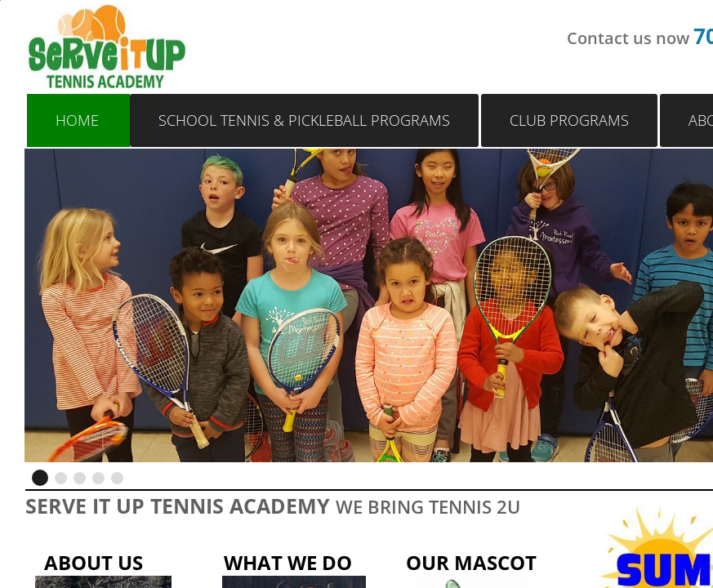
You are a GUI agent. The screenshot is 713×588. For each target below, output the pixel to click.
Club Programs (569, 120)
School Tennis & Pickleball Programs (304, 120)
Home (77, 120)
